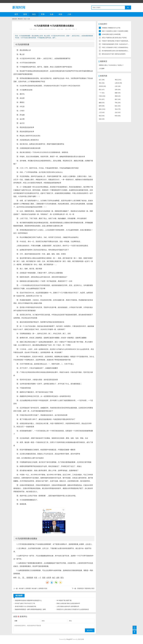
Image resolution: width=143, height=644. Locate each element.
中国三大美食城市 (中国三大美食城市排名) (115, 47)
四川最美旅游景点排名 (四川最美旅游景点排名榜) (117, 51)
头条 (52, 14)
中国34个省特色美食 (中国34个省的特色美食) (116, 41)
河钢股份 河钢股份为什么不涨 (111, 28)
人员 (102, 112)
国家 (118, 93)
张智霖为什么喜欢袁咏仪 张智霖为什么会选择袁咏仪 (73, 609)
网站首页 (20, 19)
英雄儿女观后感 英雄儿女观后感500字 (68, 603)
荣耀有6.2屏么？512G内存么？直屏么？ (111, 65)
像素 (102, 103)
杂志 (34, 14)
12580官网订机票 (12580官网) (111, 34)
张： (20, 578)
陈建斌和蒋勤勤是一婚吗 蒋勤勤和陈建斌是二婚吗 (30, 609)
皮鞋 (58, 578)
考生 (102, 83)
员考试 (102, 86)
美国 (44, 578)
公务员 (118, 83)
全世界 (49, 578)
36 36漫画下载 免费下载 (64, 600)
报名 (102, 109)
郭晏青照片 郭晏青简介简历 (86, 588)
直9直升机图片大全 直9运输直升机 (25, 606)
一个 (40, 578)
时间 (118, 116)
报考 (102, 106)
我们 (102, 90)
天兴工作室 (81, 639)
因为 (62, 578)
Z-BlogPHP (69, 639)
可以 (102, 99)
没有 (118, 90)
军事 (43, 14)
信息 (102, 119)
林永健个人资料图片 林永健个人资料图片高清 (33, 588)
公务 (118, 86)
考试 (118, 80)
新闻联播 (30, 578)
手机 (118, 103)
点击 (118, 112)
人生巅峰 (102, 68)
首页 (16, 14)
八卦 (69, 14)
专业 (118, 109)
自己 (102, 80)
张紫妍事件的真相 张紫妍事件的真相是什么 (28, 600)
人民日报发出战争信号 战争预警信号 (68, 606)
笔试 (102, 116)
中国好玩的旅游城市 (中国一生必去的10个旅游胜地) (118, 44)
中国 (35, 578)
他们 (54, 578)
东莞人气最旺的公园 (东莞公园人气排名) (114, 38)
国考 (25, 14)
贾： (24, 578)
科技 (60, 14)
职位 (118, 106)
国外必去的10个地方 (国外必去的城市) (114, 54)
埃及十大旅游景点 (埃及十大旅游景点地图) (115, 31)
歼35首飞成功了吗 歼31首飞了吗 (25, 603)
